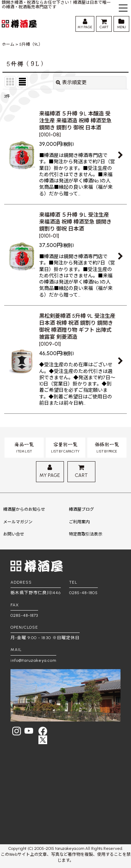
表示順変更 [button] (71, 83)
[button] (123, 9)
